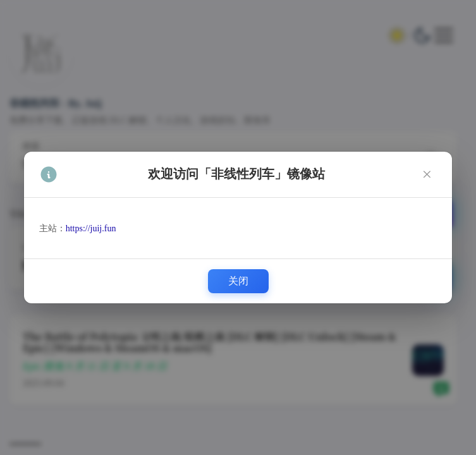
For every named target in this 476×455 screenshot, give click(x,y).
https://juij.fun (91, 228)
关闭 (238, 281)
